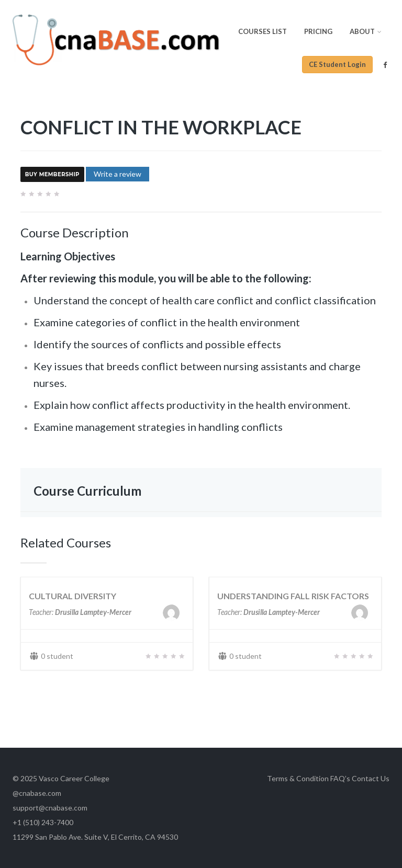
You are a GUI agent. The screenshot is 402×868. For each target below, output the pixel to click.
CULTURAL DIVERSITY (72, 596)
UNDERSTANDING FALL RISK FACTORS (293, 596)
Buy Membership (52, 175)
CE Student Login (337, 64)
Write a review (118, 174)
